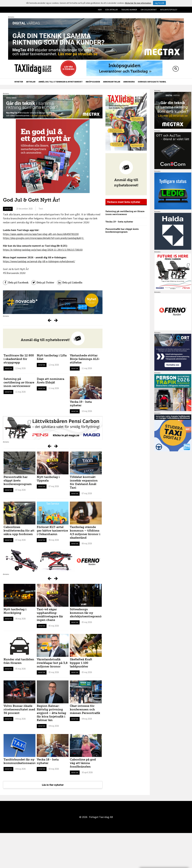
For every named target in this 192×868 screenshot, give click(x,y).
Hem (100, 10)
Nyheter (19, 82)
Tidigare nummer (129, 10)
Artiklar (31, 82)
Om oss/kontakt (149, 10)
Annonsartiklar (112, 82)
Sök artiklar (111, 10)
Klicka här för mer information (138, 3)
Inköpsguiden (93, 82)
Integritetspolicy (169, 10)
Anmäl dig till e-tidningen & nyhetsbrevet (61, 82)
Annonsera (129, 82)
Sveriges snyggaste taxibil (152, 82)
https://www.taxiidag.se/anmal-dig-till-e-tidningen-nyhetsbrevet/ (39, 261)
